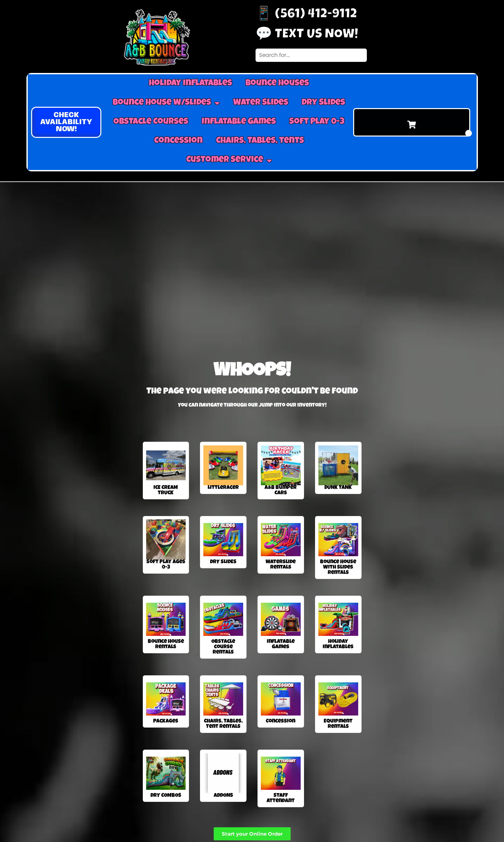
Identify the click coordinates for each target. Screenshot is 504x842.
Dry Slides (323, 103)
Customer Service (229, 161)
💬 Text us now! (307, 35)
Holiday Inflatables (190, 84)
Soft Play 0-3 (317, 122)
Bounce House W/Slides (166, 103)
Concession (178, 141)
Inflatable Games (239, 122)
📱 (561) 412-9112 (306, 15)
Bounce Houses (277, 84)
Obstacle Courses (151, 122)
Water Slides (261, 103)
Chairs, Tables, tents (260, 141)
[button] (66, 122)
